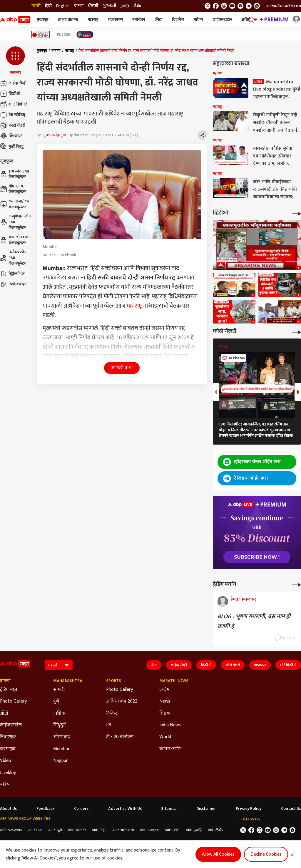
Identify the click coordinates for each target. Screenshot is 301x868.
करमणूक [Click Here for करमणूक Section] (8, 749)
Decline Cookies (266, 854)
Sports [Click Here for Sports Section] (114, 681)
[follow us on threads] (224, 6)
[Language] (59, 665)
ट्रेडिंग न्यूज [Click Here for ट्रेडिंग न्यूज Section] (9, 690)
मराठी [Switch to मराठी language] (36, 6)
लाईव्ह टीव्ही (13, 83)
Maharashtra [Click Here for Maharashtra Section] (68, 681)
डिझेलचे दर (13, 284)
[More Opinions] (296, 584)
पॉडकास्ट (11, 136)
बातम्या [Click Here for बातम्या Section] (5, 681)
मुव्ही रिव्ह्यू (12, 147)
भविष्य (198, 20)
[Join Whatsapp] (257, 6)
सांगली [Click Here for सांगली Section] (59, 690)
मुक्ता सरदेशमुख (55, 135)
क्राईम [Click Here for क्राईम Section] (164, 690)
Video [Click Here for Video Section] (6, 761)
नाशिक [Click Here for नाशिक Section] (59, 713)
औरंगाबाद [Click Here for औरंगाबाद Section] (62, 737)
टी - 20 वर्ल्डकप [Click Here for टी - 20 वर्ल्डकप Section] (120, 737)
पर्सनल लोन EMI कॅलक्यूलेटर (13, 258)
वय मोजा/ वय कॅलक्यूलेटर (15, 204)
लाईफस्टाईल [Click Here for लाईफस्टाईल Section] (11, 725)
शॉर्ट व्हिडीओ (14, 104)
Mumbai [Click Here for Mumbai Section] (61, 749)
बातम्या (56, 51)
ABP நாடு (194, 830)
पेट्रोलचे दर (12, 274)
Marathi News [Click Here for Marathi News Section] (174, 681)
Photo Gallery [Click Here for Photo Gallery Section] (13, 701)
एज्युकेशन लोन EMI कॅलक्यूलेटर (15, 222)
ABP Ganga (149, 830)
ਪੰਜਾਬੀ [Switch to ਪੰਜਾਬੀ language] (93, 6)
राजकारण (115, 20)
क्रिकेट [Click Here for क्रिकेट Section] (112, 713)
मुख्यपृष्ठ (43, 20)
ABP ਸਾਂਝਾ (172, 830)
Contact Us (291, 809)
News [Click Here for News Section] (165, 701)
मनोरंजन (139, 20)
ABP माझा (99, 830)
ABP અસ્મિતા (123, 830)
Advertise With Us (125, 809)
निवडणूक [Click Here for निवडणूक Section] (8, 737)
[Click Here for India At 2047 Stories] (85, 35)
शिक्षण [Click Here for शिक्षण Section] (165, 713)
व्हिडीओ (10, 94)
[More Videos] (296, 213)
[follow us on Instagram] (240, 6)
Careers (81, 809)
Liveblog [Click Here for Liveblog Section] (8, 773)
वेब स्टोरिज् (12, 115)
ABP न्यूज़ (55, 830)
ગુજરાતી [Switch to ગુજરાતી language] (109, 6)
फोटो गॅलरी (13, 125)
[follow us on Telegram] (249, 6)
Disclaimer (206, 809)
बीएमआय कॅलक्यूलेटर (13, 189)
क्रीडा (159, 20)
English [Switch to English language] (63, 6)
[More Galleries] (296, 332)
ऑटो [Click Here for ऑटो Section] (4, 713)
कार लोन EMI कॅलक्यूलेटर (15, 240)
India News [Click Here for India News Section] (170, 725)
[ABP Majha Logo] (15, 20)
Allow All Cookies (218, 854)
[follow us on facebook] (216, 6)
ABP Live (35, 830)
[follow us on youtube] (232, 6)
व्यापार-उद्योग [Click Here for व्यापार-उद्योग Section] (170, 749)
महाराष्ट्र (93, 20)
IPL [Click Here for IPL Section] (109, 725)
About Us (8, 809)
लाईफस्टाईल (222, 20)
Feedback (45, 809)
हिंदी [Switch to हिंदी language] (48, 6)
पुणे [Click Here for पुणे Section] (56, 701)
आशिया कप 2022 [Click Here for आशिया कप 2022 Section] (122, 701)
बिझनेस (178, 20)
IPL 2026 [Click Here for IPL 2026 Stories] (63, 35)
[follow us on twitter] (208, 6)
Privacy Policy (249, 809)
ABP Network (11, 830)
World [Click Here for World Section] (165, 737)
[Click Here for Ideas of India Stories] (41, 35)
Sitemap (169, 809)
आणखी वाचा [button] (122, 368)
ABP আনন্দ (77, 830)
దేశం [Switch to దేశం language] (137, 6)
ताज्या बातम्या (68, 20)
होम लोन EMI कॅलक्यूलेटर (15, 174)
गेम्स (154, 665)
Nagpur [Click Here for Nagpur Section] (61, 761)
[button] (15, 61)
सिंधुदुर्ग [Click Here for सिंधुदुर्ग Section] (59, 725)
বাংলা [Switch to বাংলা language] (79, 6)
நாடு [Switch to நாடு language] (125, 6)
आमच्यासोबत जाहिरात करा (284, 6)
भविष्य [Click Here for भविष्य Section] (5, 785)
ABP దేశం (215, 830)
